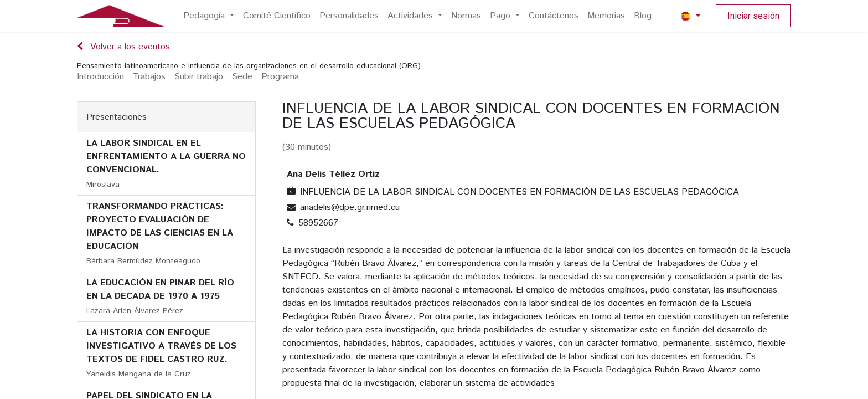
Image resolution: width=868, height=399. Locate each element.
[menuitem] (209, 16)
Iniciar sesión (753, 16)
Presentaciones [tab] (117, 117)
